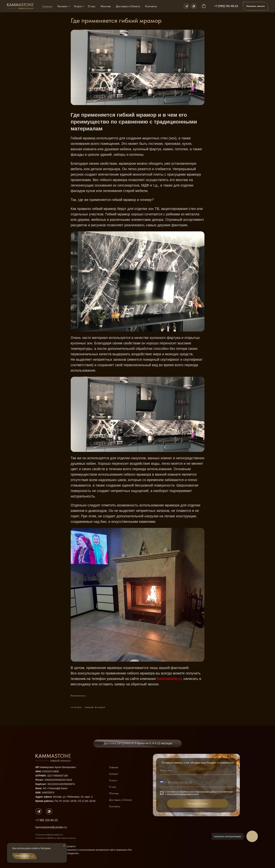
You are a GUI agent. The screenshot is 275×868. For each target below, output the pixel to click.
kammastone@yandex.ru (51, 827)
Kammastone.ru (169, 679)
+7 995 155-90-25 (47, 820)
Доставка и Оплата (128, 6)
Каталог (63, 6)
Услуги (78, 6)
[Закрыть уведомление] (64, 846)
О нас (92, 6)
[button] (204, 6)
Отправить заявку (198, 803)
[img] (39, 811)
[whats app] (194, 6)
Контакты (151, 6)
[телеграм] (186, 6)
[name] (198, 770)
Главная (47, 6)
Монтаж (106, 6)
